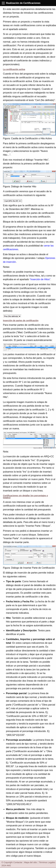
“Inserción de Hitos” (40, 279)
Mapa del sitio (30, 862)
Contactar (18, 862)
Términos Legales (47, 862)
